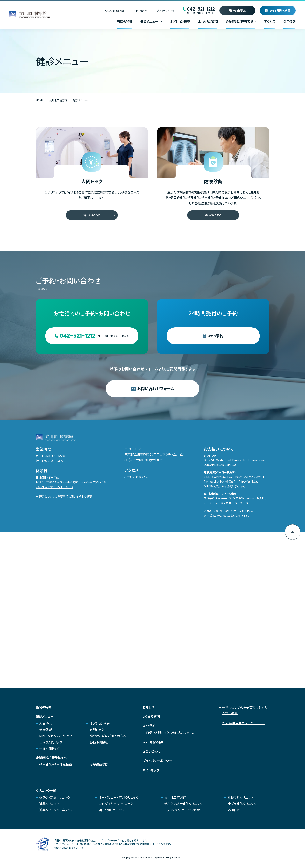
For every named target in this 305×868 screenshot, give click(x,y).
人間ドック (46, 723)
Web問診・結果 (280, 11)
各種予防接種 (99, 742)
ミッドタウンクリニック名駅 (182, 810)
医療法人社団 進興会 (113, 11)
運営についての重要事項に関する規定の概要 (66, 496)
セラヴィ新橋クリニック (55, 797)
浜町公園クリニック (112, 810)
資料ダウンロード (166, 11)
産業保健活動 (99, 765)
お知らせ (148, 707)
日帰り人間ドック (51, 742)
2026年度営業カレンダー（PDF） (55, 487)
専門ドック (97, 730)
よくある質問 (151, 716)
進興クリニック (49, 804)
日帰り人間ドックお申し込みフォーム (170, 733)
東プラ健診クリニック (242, 804)
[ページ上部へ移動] (293, 532)
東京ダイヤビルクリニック (116, 804)
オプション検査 (180, 21)
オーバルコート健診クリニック (119, 797)
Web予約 (240, 11)
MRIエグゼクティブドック (56, 736)
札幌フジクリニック (240, 797)
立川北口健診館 (175, 797)
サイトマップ (151, 770)
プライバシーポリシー (157, 761)
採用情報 (289, 21)
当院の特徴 (125, 21)
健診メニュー (151, 21)
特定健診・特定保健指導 (56, 765)
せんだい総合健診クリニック (183, 804)
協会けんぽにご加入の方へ (108, 736)
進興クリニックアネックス (56, 810)
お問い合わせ (141, 11)
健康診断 (46, 730)
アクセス (270, 21)
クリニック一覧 (46, 790)
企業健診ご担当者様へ (241, 21)
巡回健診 (234, 810)
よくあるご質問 (208, 21)
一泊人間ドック (49, 748)
